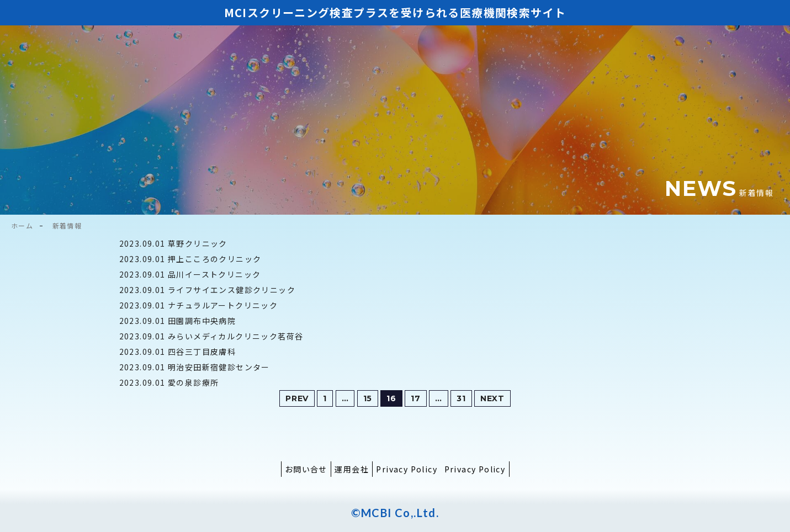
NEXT (492, 398)
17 (415, 398)
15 (368, 398)
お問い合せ (306, 469)
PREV (297, 398)
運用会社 (352, 469)
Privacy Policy (407, 469)
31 (461, 398)
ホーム (22, 225)
